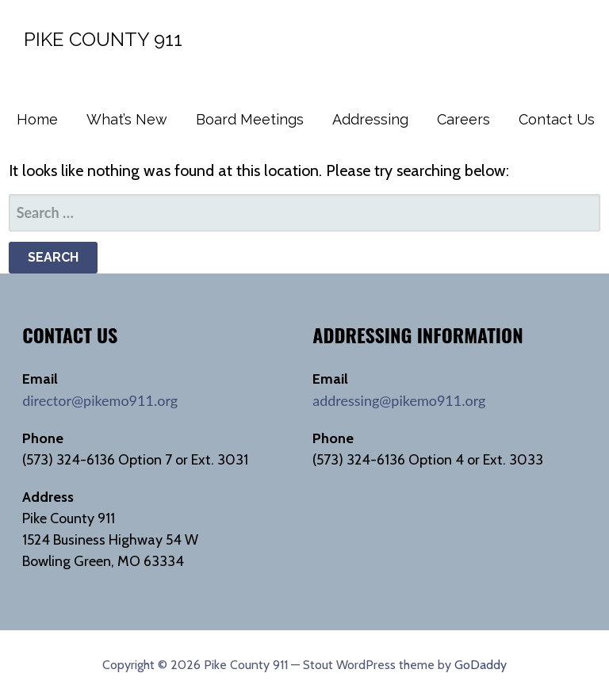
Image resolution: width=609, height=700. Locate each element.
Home (37, 119)
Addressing (370, 119)
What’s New (127, 119)
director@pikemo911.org (100, 400)
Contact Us (557, 119)
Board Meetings (250, 119)
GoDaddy (481, 665)
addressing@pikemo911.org (399, 400)
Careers (463, 119)
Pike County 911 (103, 39)
